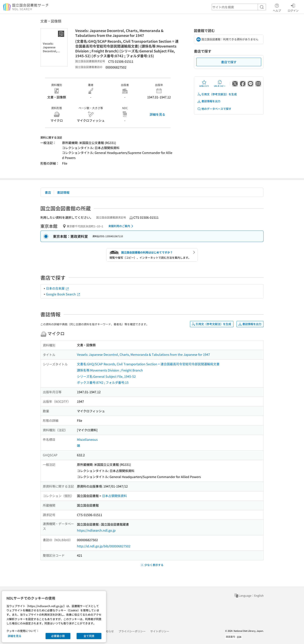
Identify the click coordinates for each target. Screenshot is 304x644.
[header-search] (239, 7)
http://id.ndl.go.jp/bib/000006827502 (104, 546)
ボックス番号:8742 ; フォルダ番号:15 (103, 382)
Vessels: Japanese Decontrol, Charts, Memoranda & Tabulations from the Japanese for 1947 (143, 354)
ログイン (293, 7)
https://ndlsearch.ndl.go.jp (96, 530)
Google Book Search (63, 294)
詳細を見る (157, 114)
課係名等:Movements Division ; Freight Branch (110, 370)
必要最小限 (58, 636)
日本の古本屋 (58, 288)
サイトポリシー (160, 631)
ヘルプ (277, 7)
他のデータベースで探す (214, 109)
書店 (48, 192)
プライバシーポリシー (132, 631)
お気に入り (204, 84)
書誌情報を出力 (209, 101)
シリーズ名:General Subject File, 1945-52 (106, 376)
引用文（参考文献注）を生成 (217, 94)
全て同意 (89, 636)
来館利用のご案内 (121, 226)
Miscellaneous (87, 439)
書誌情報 (63, 192)
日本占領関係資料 (114, 496)
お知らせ (108, 631)
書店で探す (229, 62)
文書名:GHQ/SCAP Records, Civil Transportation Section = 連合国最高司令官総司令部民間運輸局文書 (148, 364)
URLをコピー (220, 84)
